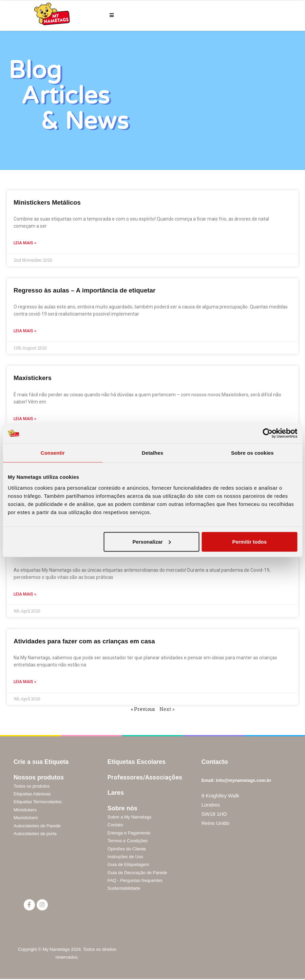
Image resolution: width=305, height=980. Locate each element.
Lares (116, 793)
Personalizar (151, 541)
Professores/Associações (145, 777)
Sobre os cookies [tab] (252, 453)
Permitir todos (249, 541)
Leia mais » (25, 243)
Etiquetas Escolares (137, 762)
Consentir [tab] (53, 453)
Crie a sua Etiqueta (41, 762)
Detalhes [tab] (152, 453)
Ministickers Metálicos (51, 202)
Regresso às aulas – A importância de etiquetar (93, 290)
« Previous (143, 709)
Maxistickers (35, 378)
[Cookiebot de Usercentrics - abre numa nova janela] (268, 433)
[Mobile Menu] (112, 15)
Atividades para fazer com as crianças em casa (93, 641)
